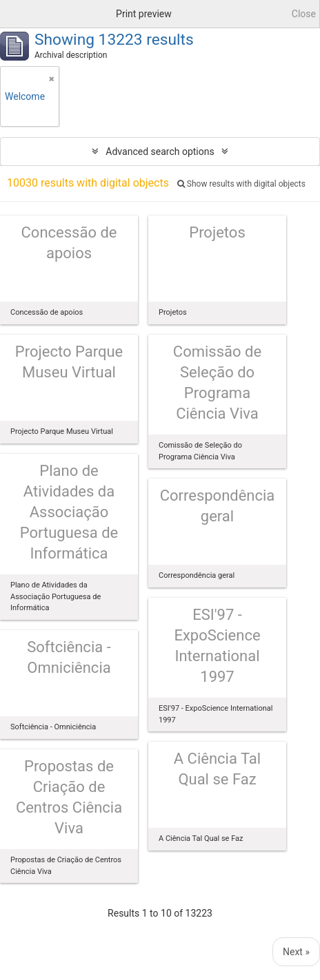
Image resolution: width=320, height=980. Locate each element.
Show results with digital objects (241, 184)
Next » (296, 952)
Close (304, 14)
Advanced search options (160, 152)
